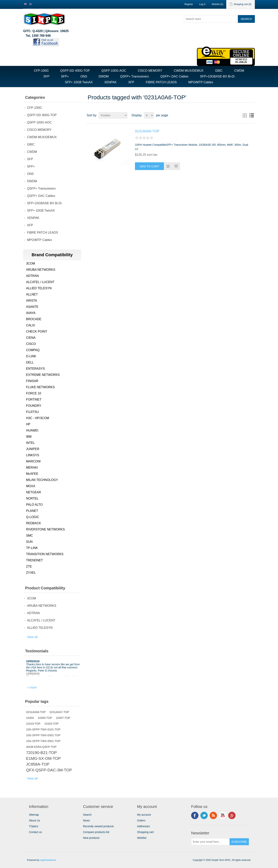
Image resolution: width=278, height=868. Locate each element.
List (252, 115)
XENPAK (110, 82)
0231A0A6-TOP (36, 712)
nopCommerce (48, 860)
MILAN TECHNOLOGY (42, 480)
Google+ (232, 815)
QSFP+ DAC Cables (174, 76)
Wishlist (142, 838)
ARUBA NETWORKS (41, 270)
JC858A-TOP (38, 764)
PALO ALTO (34, 505)
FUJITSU (32, 412)
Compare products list (96, 832)
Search (87, 815)
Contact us (35, 832)
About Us (35, 820)
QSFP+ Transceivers (135, 76)
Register (189, 4)
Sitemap (34, 815)
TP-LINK (32, 548)
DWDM (104, 76)
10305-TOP (45, 718)
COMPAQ (33, 350)
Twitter (204, 815)
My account (144, 815)
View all (32, 637)
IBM (29, 437)
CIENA (31, 338)
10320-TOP (51, 724)
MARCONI (33, 461)
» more (32, 687)
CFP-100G (41, 71)
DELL (30, 362)
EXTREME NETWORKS (43, 375)
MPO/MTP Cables (201, 82)
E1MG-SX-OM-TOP (43, 758)
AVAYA (31, 313)
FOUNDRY (34, 406)
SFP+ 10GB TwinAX (79, 82)
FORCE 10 (34, 393)
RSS (213, 815)
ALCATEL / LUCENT (40, 282)
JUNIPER (33, 449)
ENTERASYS (35, 369)
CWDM (239, 71)
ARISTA (32, 301)
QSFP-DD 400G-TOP (75, 71)
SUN (29, 542)
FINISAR (32, 381)
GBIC (219, 71)
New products (91, 838)
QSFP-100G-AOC (114, 71)
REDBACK (33, 523)
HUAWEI (32, 430)
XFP (131, 82)
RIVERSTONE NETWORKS (45, 529)
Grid (245, 115)
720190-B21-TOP (41, 753)
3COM (31, 263)
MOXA (31, 486)
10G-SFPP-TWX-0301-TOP (43, 735)
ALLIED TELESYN (39, 288)
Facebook (195, 815)
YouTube (223, 815)
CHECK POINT (37, 331)
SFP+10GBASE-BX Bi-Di (217, 76)
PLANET (32, 511)
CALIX (31, 325)
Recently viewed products (98, 826)
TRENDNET (34, 560)
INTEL (30, 443)
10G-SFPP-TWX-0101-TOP (43, 729)
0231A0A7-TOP (59, 712)
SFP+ (65, 76)
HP (28, 424)
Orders (141, 820)
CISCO (31, 344)
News (86, 820)
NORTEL (32, 498)
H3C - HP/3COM (38, 418)
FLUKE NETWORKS (40, 387)
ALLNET (32, 294)
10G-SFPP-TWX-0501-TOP (43, 741)
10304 (30, 718)
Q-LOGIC (33, 517)
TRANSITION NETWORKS (45, 554)
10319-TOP (33, 724)
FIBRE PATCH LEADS (161, 82)
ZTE (29, 566)
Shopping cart (145, 832)
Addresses (143, 826)
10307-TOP (63, 718)
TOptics (34, 826)
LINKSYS (33, 455)
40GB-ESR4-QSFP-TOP (41, 747)
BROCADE (34, 319)
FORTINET (34, 400)
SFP (46, 76)
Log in (202, 4)
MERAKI (32, 468)
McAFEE (32, 474)
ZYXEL (31, 573)
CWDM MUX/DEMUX (189, 71)
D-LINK (31, 356)
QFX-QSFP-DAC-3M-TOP (49, 770)
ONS (84, 76)
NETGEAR (33, 492)
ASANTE (32, 307)
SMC (30, 536)
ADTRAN (32, 276)
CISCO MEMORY (150, 71)
